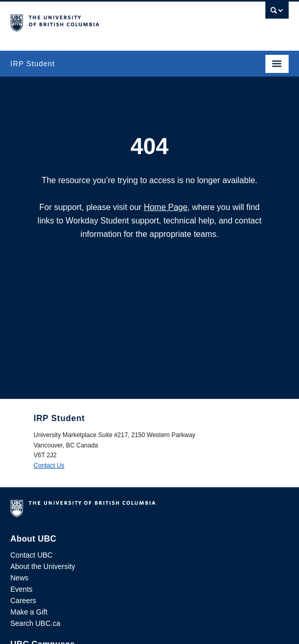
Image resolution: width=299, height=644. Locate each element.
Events (21, 589)
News (19, 578)
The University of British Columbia (108, 21)
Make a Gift (29, 612)
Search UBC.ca (35, 623)
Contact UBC (32, 555)
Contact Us (49, 466)
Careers (23, 601)
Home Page (166, 207)
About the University (43, 566)
